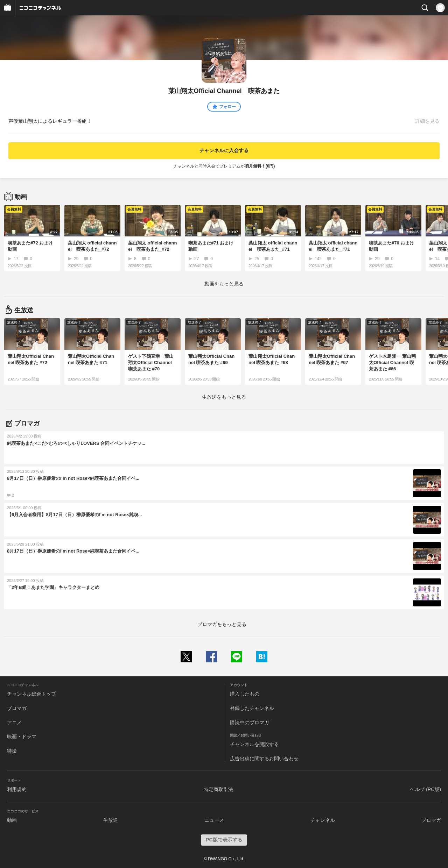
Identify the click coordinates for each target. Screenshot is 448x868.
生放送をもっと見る (224, 397)
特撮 (12, 751)
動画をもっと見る (224, 284)
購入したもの (245, 694)
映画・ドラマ (22, 737)
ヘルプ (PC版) (425, 789)
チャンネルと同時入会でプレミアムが (224, 166)
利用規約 (17, 789)
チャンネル (323, 820)
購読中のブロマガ (250, 723)
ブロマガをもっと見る (222, 624)
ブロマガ (17, 708)
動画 (12, 820)
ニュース (214, 820)
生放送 (111, 820)
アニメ (14, 723)
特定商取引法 (218, 789)
